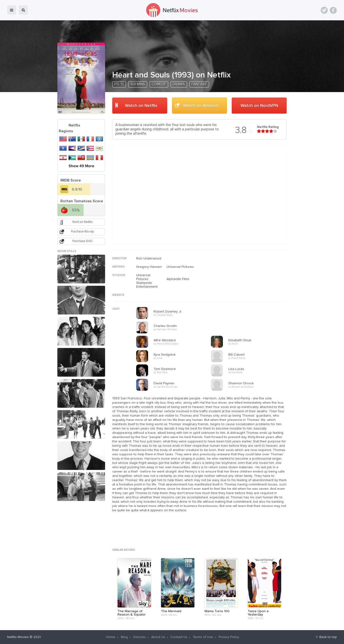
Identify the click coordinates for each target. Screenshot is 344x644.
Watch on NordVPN (259, 106)
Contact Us (179, 637)
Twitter (324, 10)
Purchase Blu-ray (82, 232)
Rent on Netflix (82, 222)
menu (12, 10)
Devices (140, 637)
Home (111, 637)
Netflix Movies (18, 637)
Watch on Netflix (141, 106)
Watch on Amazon (201, 106)
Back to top (328, 637)
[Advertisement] (251, 287)
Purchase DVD (82, 241)
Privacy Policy (229, 637)
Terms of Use (203, 637)
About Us (158, 637)
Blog (124, 637)
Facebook (333, 10)
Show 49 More (81, 166)
